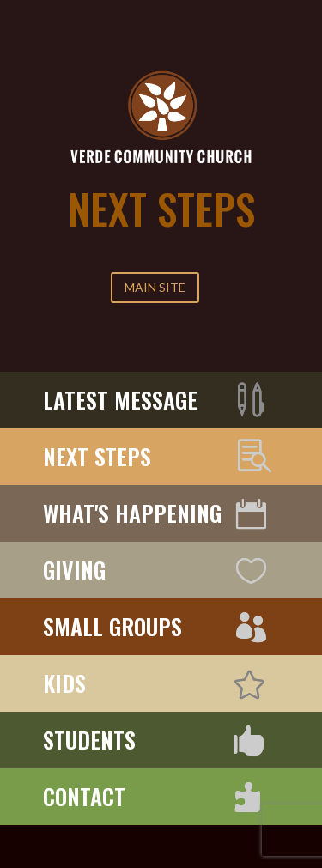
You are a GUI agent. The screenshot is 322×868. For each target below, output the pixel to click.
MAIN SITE (155, 287)
